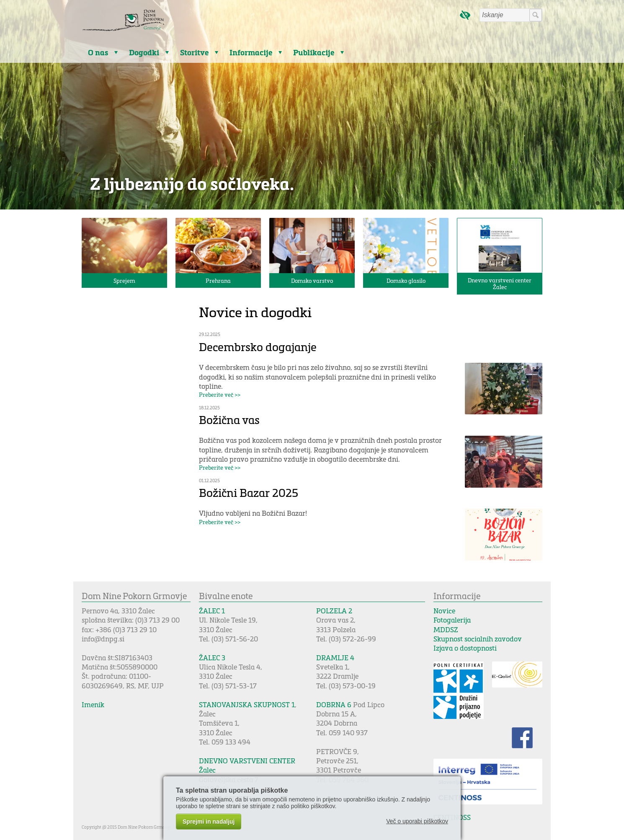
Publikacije (314, 52)
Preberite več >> (220, 394)
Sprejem (124, 280)
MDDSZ (446, 629)
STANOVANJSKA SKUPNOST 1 (247, 704)
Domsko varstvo (312, 280)
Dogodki (144, 52)
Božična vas (229, 420)
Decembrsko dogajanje (258, 347)
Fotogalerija (452, 620)
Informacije (251, 52)
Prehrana (218, 280)
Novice (444, 611)
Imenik (93, 704)
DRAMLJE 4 (335, 658)
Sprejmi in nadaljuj (209, 822)
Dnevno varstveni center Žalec (500, 283)
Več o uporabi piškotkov (417, 821)
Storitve (194, 52)
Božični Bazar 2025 (249, 492)
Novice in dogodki (255, 312)
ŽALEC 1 (212, 611)
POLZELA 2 (334, 611)
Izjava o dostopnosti (465, 648)
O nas (98, 52)
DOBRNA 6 (334, 704)
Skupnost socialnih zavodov (478, 639)
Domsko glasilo (406, 280)
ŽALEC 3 (212, 658)
